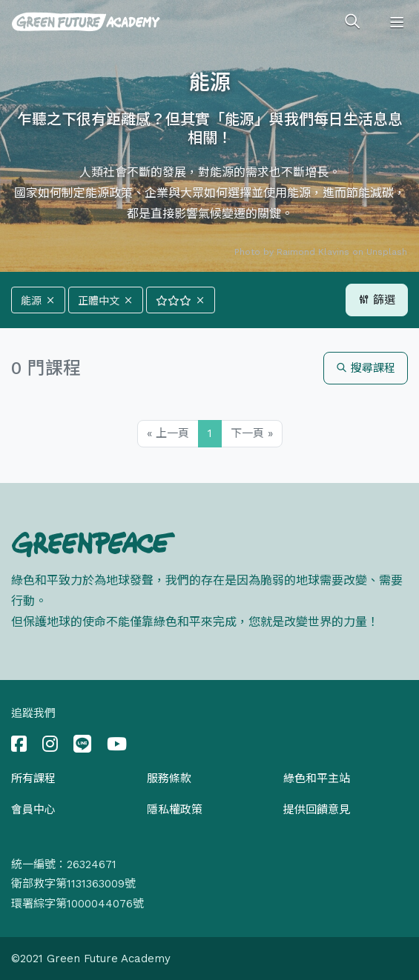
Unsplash (387, 252)
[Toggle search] (352, 22)
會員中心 (33, 810)
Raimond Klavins (313, 252)
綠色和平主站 (317, 779)
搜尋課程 (366, 368)
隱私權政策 (175, 810)
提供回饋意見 (317, 810)
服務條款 (169, 779)
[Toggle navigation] (397, 22)
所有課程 (33, 779)
